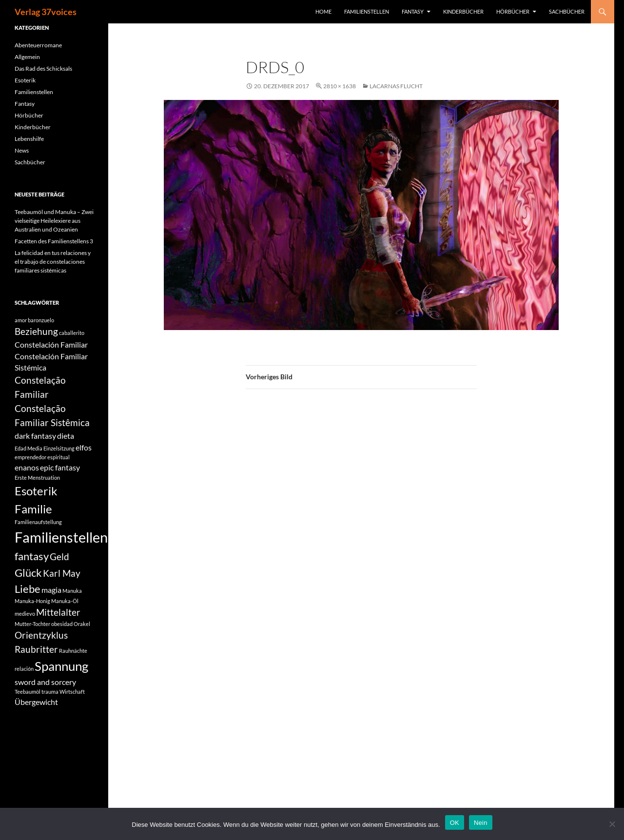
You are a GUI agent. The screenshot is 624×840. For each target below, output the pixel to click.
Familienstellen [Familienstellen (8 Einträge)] (61, 537)
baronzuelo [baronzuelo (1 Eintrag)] (41, 320)
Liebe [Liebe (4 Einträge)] (28, 589)
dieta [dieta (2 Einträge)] (66, 436)
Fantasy (413, 11)
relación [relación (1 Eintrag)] (24, 669)
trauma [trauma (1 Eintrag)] (50, 692)
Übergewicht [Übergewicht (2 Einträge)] (36, 702)
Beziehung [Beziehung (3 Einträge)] (36, 331)
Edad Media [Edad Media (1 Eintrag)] (29, 448)
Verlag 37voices (46, 12)
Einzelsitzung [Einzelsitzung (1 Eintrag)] (59, 448)
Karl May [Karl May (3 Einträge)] (62, 573)
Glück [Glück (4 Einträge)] (28, 573)
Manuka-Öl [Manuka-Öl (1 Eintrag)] (65, 601)
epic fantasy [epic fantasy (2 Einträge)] (60, 467)
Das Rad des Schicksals (43, 68)
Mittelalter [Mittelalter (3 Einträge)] (58, 612)
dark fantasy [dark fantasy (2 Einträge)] (35, 436)
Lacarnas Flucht (396, 86)
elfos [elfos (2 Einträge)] (84, 447)
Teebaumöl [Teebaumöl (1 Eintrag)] (28, 692)
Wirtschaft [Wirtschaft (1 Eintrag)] (72, 692)
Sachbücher (567, 11)
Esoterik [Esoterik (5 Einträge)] (36, 491)
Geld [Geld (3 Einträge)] (59, 557)
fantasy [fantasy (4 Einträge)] (32, 556)
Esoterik (25, 80)
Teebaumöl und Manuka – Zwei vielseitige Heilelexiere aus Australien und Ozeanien (54, 221)
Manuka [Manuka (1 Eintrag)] (72, 591)
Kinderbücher (463, 11)
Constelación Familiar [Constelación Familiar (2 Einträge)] (51, 344)
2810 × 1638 (340, 86)
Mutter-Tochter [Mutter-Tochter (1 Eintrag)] (32, 624)
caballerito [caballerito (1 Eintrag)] (72, 333)
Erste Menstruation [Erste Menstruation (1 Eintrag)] (37, 478)
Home (323, 11)
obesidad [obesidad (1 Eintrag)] (62, 624)
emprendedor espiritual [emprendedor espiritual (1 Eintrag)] (42, 457)
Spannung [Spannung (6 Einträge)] (61, 666)
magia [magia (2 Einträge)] (51, 590)
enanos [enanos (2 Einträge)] (27, 467)
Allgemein (27, 57)
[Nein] (612, 824)
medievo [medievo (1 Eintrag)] (25, 614)
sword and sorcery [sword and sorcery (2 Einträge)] (45, 682)
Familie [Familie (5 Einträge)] (33, 509)
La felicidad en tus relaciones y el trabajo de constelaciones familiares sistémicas (53, 262)
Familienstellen (367, 11)
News (22, 150)
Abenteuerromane (38, 45)
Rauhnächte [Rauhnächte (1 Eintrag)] (73, 651)
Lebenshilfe (29, 139)
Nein (481, 823)
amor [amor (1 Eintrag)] (21, 320)
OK (455, 823)
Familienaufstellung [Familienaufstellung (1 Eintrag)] (38, 522)
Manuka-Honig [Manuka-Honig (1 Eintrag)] (32, 601)
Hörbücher (513, 11)
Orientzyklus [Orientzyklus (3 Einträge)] (41, 635)
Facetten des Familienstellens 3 (54, 241)
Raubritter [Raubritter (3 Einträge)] (36, 649)
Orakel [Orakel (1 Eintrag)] (82, 624)
